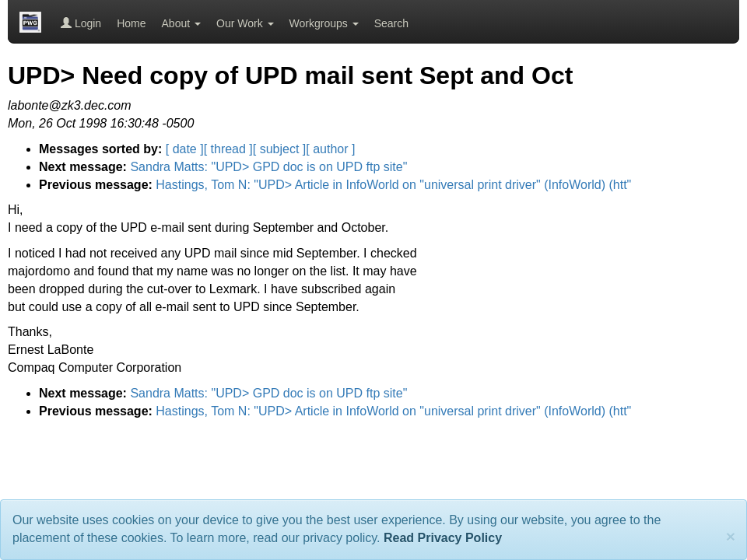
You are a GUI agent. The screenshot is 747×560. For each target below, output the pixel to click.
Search (391, 23)
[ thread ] (228, 149)
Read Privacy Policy (443, 538)
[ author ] (330, 149)
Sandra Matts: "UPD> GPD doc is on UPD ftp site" (268, 167)
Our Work (245, 23)
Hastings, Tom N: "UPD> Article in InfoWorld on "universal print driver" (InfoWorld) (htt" (393, 185)
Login (81, 23)
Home (131, 23)
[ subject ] (279, 149)
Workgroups (324, 23)
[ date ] (185, 149)
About (181, 23)
